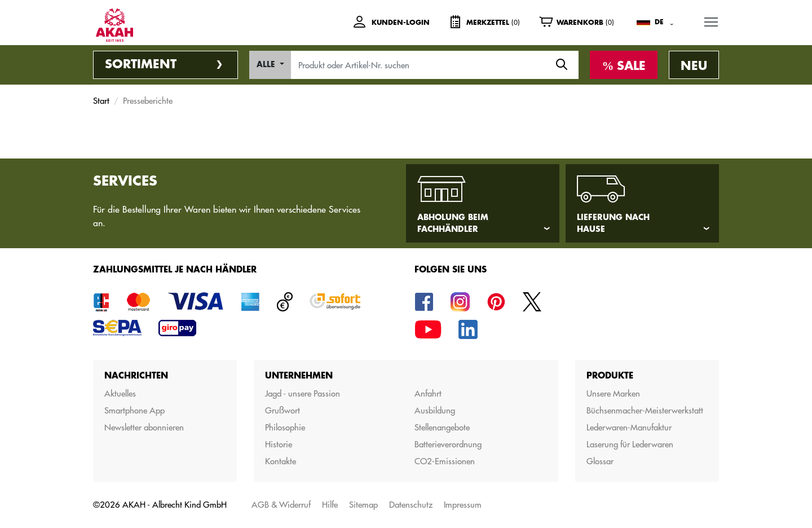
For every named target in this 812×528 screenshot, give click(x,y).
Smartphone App (134, 410)
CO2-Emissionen (445, 461)
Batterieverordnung (448, 444)
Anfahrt (428, 393)
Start (101, 101)
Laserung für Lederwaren (630, 444)
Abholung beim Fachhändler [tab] (453, 223)
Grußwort (283, 410)
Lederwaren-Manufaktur (629, 427)
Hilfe (330, 505)
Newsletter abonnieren (144, 427)
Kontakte (281, 461)
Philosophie (285, 427)
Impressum (463, 505)
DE (659, 22)
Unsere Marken (613, 393)
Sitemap (363, 505)
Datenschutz (411, 505)
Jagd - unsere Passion (303, 393)
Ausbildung (435, 410)
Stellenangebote (442, 427)
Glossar (600, 461)
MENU (712, 20)
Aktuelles (120, 393)
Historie (279, 444)
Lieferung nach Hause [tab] (613, 223)
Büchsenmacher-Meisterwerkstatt (645, 410)
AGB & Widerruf (281, 505)
